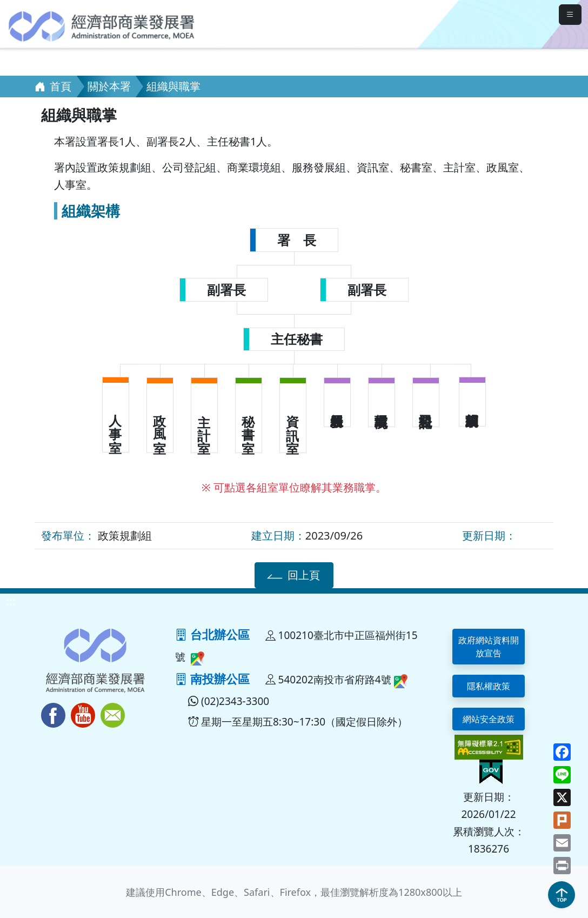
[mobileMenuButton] (570, 15)
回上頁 (292, 575)
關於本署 (109, 86)
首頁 (53, 86)
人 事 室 (116, 417)
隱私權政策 (489, 686)
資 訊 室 (293, 418)
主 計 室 (204, 418)
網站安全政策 (489, 719)
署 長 (297, 240)
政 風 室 (160, 418)
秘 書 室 (249, 418)
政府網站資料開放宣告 (489, 647)
